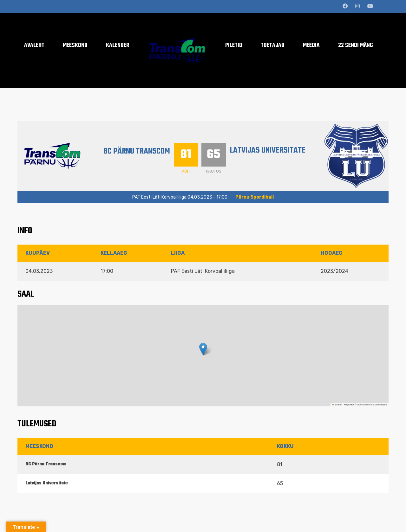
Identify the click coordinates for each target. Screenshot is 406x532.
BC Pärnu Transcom (137, 151)
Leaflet (337, 405)
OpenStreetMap (366, 405)
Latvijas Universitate (268, 150)
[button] (203, 349)
